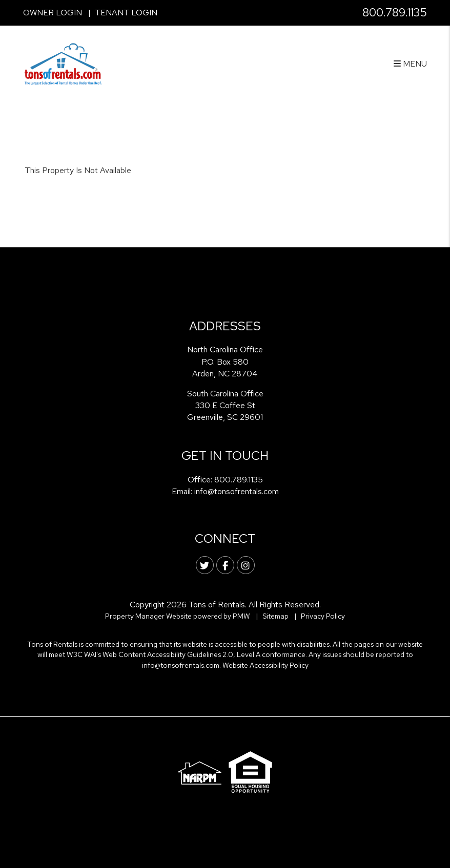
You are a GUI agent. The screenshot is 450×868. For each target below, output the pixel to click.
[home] (63, 63)
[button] (205, 565)
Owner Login (53, 13)
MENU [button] (410, 64)
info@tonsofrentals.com (237, 491)
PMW (241, 616)
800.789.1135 (395, 13)
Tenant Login (126, 13)
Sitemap (275, 616)
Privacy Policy (323, 616)
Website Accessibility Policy (265, 665)
